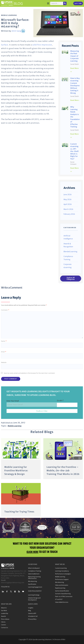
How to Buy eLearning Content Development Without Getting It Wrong (76, 86)
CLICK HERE (32, 552)
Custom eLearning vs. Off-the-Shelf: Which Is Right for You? (75, 151)
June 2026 (68, 194)
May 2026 (67, 199)
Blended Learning (70, 252)
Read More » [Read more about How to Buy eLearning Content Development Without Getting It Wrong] (76, 100)
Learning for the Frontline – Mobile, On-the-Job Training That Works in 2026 (63, 470)
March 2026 (68, 209)
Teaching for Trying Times (19, 512)
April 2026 (68, 204)
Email (4, 352)
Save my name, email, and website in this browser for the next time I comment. (29, 373)
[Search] (65, 3)
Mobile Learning (9, 15)
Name (4, 341)
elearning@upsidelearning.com (13, 583)
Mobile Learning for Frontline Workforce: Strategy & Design (16, 470)
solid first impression (42, 45)
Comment (5, 310)
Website (4, 362)
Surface (5, 45)
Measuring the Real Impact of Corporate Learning (75, 56)
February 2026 (69, 214)
